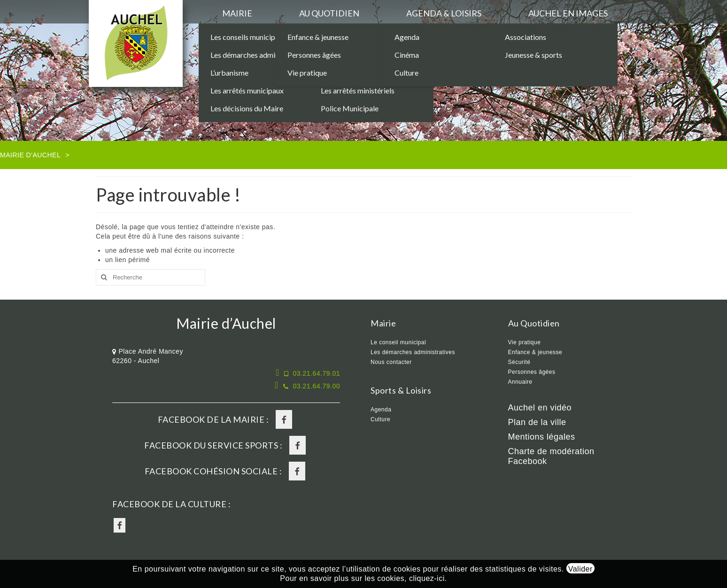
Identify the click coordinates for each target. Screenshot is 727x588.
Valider (580, 569)
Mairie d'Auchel (30, 155)
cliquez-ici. (428, 578)
